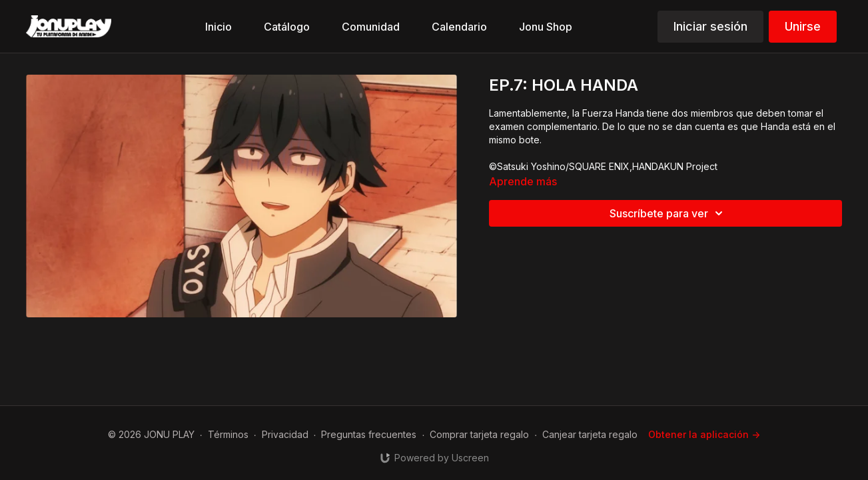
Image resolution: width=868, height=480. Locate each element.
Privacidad (285, 434)
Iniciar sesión (710, 26)
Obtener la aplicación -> (704, 434)
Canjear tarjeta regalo (590, 434)
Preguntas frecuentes (369, 434)
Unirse (803, 26)
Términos (228, 434)
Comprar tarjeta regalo (479, 434)
